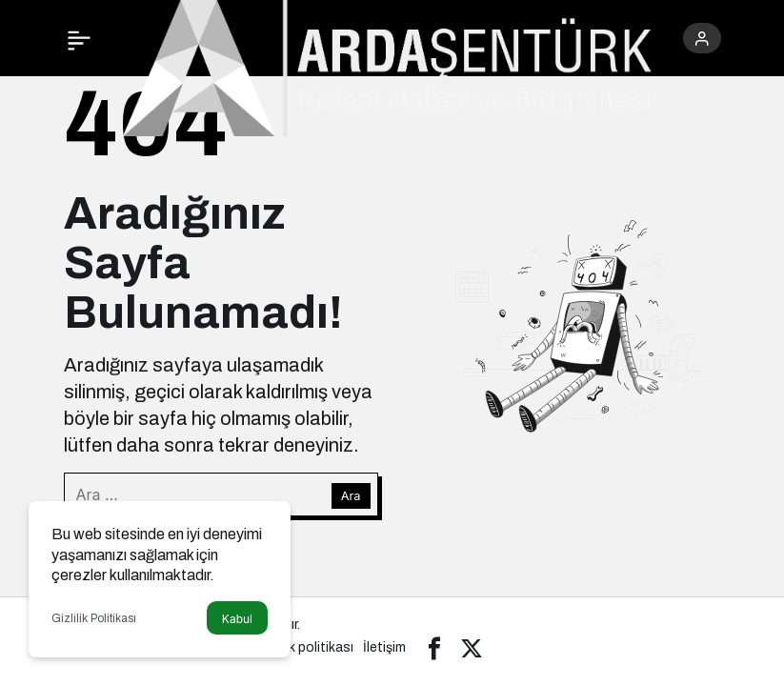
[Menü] (79, 38)
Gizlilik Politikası (94, 618)
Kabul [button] (237, 619)
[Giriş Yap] (702, 38)
